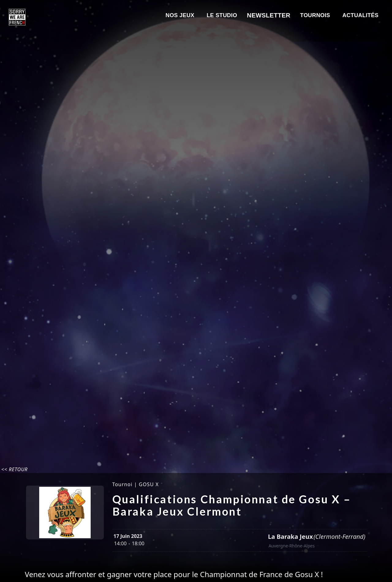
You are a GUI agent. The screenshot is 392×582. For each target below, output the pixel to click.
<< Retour (14, 469)
